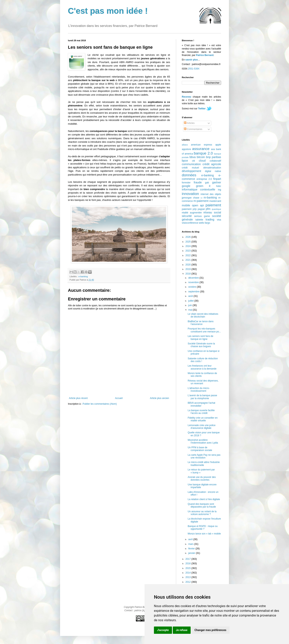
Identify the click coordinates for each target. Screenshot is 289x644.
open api (198, 205)
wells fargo (204, 223)
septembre (194, 292)
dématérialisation (212, 168)
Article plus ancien (160, 398)
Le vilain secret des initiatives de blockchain (203, 315)
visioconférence (190, 223)
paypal (201, 209)
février (192, 549)
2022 (188, 255)
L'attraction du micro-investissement (199, 390)
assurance (201, 149)
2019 (188, 269)
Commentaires (193, 129)
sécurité (187, 216)
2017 (188, 559)
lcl (202, 198)
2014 (188, 573)
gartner (217, 182)
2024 (188, 246)
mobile (186, 205)
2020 (188, 265)
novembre (194, 282)
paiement (213, 205)
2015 (188, 568)
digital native (213, 171)
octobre (193, 287)
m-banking (210, 198)
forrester (186, 183)
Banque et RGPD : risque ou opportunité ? (203, 528)
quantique (216, 209)
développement (191, 171)
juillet (191, 301)
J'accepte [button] (163, 630)
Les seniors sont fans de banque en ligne (200, 338)
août (191, 296)
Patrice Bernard (205, 55)
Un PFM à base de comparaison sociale (200, 449)
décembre (194, 278)
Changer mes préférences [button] (210, 630)
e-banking (83, 276)
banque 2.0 (203, 153)
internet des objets (211, 194)
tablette (199, 220)
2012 (188, 582)
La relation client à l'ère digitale (204, 499)
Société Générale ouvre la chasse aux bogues (201, 345)
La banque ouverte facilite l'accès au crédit (201, 412)
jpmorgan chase (191, 198)
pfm (208, 209)
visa (219, 220)
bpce (185, 161)
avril (191, 539)
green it (203, 186)
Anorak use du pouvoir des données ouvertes (202, 478)
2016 (188, 563)
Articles (189, 123)
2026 (188, 237)
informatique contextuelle (198, 189)
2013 (188, 577)
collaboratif (215, 161)
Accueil (119, 398)
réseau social (212, 212)
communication (191, 164)
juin (190, 305)
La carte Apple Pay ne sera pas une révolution (204, 456)
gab (207, 183)
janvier (192, 553)
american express (202, 145)
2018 (188, 274)
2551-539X (194, 69)
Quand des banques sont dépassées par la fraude (202, 505)
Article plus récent (78, 398)
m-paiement (201, 201)
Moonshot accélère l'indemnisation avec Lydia (203, 441)
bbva (193, 157)
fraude (198, 182)
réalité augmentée (192, 213)
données (189, 175)
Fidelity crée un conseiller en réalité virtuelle (203, 419)
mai (191, 310)
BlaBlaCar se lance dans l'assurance (201, 323)
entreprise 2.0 (204, 179)
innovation (190, 194)
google (186, 186)
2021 (188, 260)
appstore (186, 149)
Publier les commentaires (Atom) (100, 404)
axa (213, 149)
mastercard (215, 201)
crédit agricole (212, 164)
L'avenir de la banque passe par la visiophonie (202, 397)
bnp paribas (214, 157)
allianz (185, 145)
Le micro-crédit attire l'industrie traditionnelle (204, 464)
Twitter (202, 109)
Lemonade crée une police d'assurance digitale (202, 427)
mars (191, 544)
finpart (217, 179)
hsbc (219, 186)
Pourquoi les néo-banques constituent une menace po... (204, 330)
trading (210, 220)
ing (219, 190)
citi (193, 161)
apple (218, 145)
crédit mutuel (190, 168)
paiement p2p (189, 209)
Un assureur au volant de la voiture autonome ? (202, 513)
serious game (202, 216)
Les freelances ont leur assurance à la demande (202, 367)
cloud (202, 161)
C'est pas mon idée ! (108, 11)
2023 (188, 251)
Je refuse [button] (182, 630)
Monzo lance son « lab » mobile (204, 534)
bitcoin (201, 157)
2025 (188, 242)
